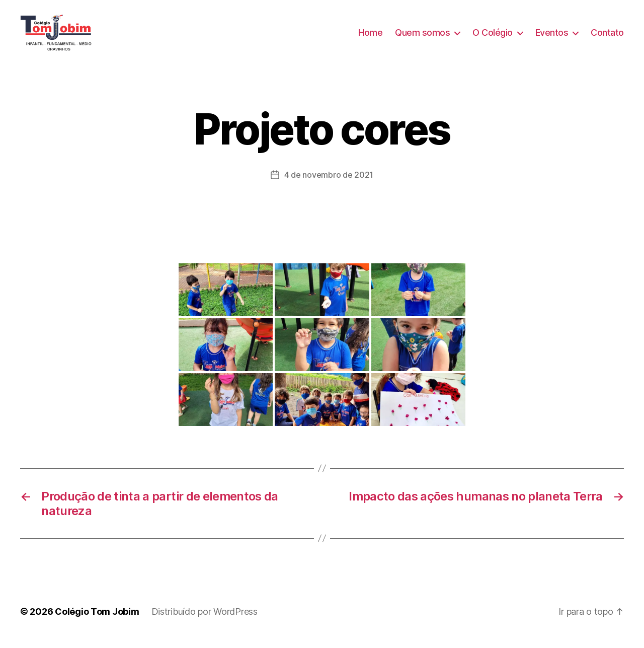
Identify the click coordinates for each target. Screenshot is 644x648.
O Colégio (493, 37)
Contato (607, 37)
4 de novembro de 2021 (329, 183)
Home (370, 37)
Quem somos (422, 37)
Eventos (552, 37)
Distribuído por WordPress (205, 620)
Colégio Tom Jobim (97, 620)
